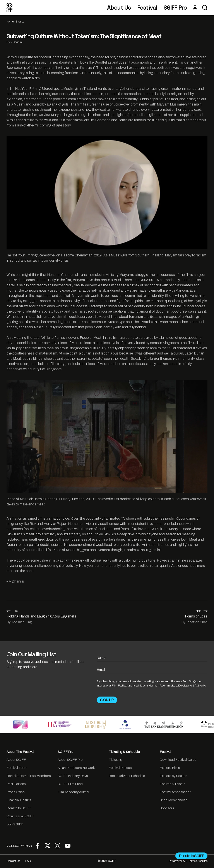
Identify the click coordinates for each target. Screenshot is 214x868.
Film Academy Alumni (73, 792)
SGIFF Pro (175, 8)
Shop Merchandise (174, 800)
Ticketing (115, 760)
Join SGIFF (15, 824)
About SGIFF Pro (70, 760)
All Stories (18, 22)
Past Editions (16, 784)
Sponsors (167, 808)
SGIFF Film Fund (70, 784)
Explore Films (170, 768)
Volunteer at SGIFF (21, 816)
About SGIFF (16, 760)
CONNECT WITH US (19, 846)
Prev (12, 611)
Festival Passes (120, 768)
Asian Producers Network (76, 768)
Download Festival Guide (178, 760)
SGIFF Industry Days (73, 776)
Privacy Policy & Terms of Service (188, 861)
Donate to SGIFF (19, 808)
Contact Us (13, 861)
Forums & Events (172, 784)
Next (202, 611)
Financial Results (19, 800)
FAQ (28, 861)
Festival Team (17, 768)
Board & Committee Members (29, 776)
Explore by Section (173, 776)
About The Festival (20, 752)
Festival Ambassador (175, 792)
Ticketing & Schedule (124, 752)
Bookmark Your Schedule (127, 776)
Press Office (16, 792)
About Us (119, 8)
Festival (147, 8)
